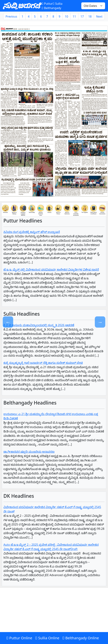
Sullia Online (47, 638)
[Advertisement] (54, 618)
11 (74, 16)
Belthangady (51, 8)
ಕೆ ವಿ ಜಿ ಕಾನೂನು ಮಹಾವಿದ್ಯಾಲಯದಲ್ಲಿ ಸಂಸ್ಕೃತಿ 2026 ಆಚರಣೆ (39, 325)
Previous (11, 16)
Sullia (58, 4)
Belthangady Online (81, 638)
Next (99, 16)
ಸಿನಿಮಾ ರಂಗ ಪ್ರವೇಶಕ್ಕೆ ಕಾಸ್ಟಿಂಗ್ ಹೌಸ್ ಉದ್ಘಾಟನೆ (32, 232)
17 (82, 16)
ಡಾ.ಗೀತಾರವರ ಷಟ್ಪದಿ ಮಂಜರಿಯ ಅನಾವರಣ (29, 452)
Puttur (47, 4)
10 (66, 16)
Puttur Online (19, 638)
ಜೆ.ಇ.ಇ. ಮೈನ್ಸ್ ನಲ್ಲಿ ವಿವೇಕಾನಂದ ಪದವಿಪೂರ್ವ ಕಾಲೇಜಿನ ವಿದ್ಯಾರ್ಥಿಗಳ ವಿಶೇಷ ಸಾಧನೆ (51, 270)
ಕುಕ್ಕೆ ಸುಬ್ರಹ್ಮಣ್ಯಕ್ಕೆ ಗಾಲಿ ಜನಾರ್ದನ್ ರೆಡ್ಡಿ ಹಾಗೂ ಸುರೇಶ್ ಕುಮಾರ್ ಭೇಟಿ (43, 363)
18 (90, 16)
